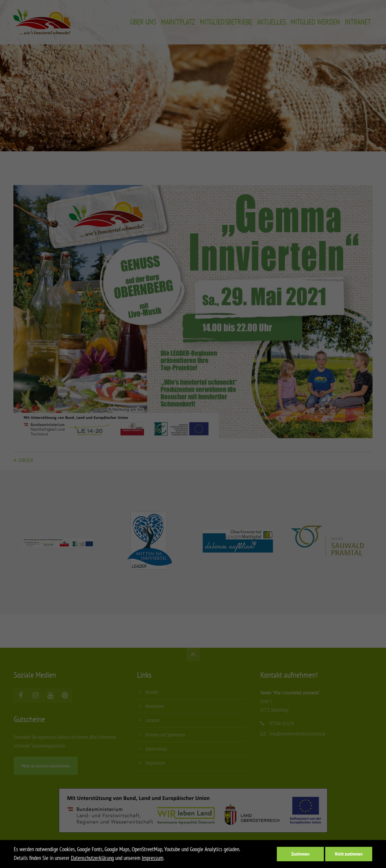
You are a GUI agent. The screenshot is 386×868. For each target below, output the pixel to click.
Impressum (153, 858)
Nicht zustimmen (349, 854)
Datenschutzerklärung (92, 858)
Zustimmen (300, 854)
